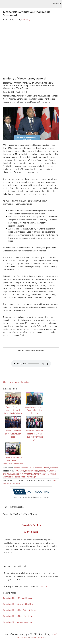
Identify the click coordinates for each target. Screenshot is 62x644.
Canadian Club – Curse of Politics (18, 604)
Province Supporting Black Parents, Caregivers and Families (13, 453)
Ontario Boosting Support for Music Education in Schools (13, 403)
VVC (55, 634)
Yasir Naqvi (31, 477)
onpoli (23, 477)
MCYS (22, 471)
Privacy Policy (22, 638)
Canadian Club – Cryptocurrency (18, 622)
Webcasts (54, 468)
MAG (17, 471)
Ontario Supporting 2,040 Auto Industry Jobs (13, 426)
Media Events (29, 4)
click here (44, 586)
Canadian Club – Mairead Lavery (17, 598)
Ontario (46, 468)
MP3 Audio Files (35, 468)
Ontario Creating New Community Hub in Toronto (34, 403)
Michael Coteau (32, 471)
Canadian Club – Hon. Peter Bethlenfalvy (21, 610)
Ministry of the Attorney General (33, 474)
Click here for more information (16, 382)
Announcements (21, 468)
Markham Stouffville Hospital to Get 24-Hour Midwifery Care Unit (34, 428)
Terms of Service (38, 638)
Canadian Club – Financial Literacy (18, 616)
